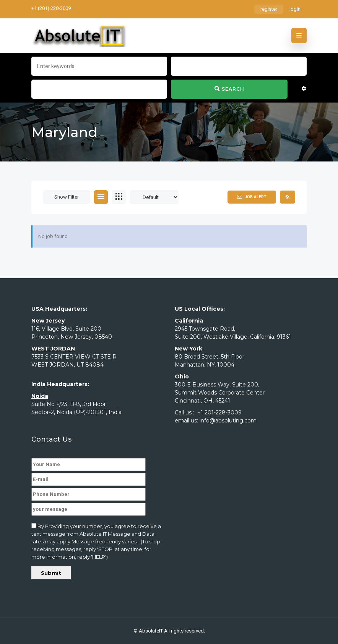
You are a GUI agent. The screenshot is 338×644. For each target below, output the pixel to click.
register (269, 9)
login (295, 9)
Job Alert (252, 197)
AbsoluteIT (151, 631)
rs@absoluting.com (104, 8)
